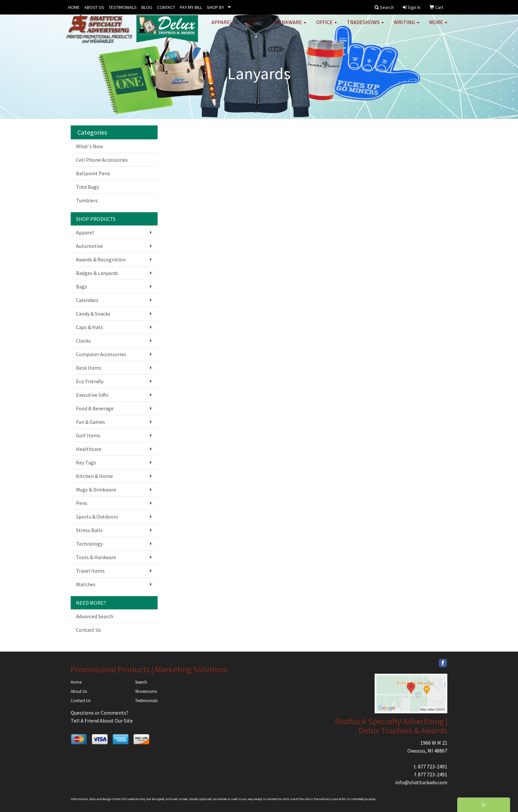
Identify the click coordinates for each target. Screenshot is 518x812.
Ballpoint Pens (93, 173)
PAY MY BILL (191, 7)
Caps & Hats (90, 327)
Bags (255, 26)
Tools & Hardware (96, 557)
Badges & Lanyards (97, 273)
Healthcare (89, 449)
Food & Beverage (95, 408)
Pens (82, 503)
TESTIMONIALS (123, 7)
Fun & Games (91, 422)
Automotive (90, 246)
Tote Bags (88, 187)
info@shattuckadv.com (421, 782)
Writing (407, 26)
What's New (89, 146)
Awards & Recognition (101, 259)
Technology (89, 544)
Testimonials (146, 701)
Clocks (83, 341)
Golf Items (88, 435)
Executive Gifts (92, 395)
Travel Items (90, 571)
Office (327, 26)
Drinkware (290, 26)
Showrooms (146, 691)
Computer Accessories (101, 354)
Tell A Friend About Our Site (102, 721)
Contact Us (89, 630)
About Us (79, 691)
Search (141, 682)
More (438, 26)
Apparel (224, 26)
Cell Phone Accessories (102, 160)
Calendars (87, 300)
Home (76, 682)
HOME (74, 7)
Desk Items (89, 368)
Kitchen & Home (94, 476)
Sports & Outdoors (97, 517)
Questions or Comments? (100, 713)
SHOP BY (215, 7)
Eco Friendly (90, 381)
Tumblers (87, 200)
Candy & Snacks (93, 314)
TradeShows (365, 26)
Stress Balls (89, 530)
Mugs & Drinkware (96, 490)
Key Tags (86, 462)
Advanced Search (95, 616)
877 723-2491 (433, 766)
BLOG (147, 7)
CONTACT (166, 7)
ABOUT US (94, 7)
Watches (86, 584)
